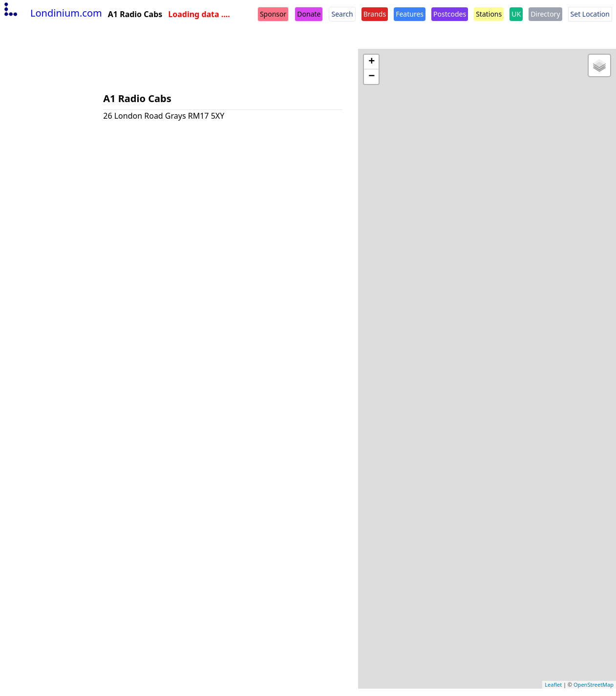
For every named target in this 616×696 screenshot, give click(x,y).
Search (342, 14)
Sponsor (273, 14)
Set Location (590, 14)
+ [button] (372, 62)
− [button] (372, 77)
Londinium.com (52, 13)
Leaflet (553, 685)
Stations (489, 14)
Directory (545, 14)
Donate (309, 14)
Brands (375, 14)
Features (410, 14)
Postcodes (450, 14)
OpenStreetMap (594, 685)
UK (516, 14)
